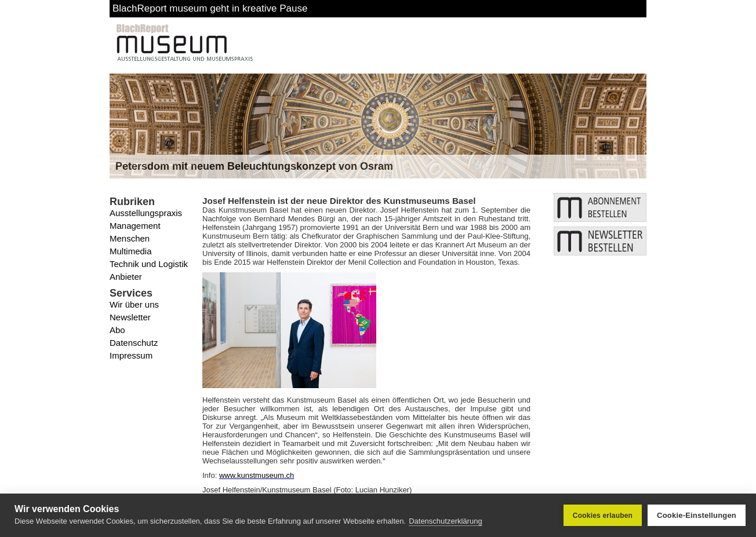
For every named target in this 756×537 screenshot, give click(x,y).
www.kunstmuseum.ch (257, 475)
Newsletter (130, 317)
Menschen (130, 238)
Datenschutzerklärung (445, 521)
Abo (117, 330)
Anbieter (126, 277)
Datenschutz (134, 343)
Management (135, 226)
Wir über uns (134, 304)
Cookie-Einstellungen (697, 515)
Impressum (131, 355)
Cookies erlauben (603, 516)
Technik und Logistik (149, 264)
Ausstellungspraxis (146, 213)
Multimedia (131, 251)
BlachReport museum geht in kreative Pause (210, 8)
